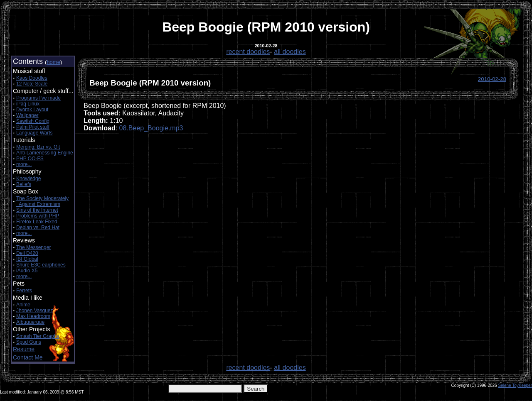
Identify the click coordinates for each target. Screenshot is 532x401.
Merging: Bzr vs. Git (38, 147)
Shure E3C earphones (41, 265)
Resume (24, 349)
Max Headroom (33, 316)
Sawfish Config (33, 121)
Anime (23, 305)
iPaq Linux (28, 104)
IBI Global (27, 259)
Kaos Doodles (32, 78)
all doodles (290, 52)
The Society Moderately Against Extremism (42, 201)
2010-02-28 (492, 79)
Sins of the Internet (37, 210)
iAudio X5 (27, 271)
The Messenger (33, 247)
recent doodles (248, 52)
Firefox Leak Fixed (37, 222)
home (53, 62)
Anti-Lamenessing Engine (45, 153)
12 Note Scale (32, 84)
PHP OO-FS (30, 159)
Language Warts (34, 133)
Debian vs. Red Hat (38, 227)
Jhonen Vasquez (35, 311)
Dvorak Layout (32, 110)
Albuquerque (30, 322)
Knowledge (28, 178)
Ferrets (24, 291)
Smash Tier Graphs (38, 336)
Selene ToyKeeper (515, 385)
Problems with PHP (38, 216)
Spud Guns (29, 342)
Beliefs (24, 184)
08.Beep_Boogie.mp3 (151, 128)
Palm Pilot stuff (33, 127)
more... (24, 164)
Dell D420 (27, 253)
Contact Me (28, 357)
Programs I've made (38, 98)
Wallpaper (27, 115)
